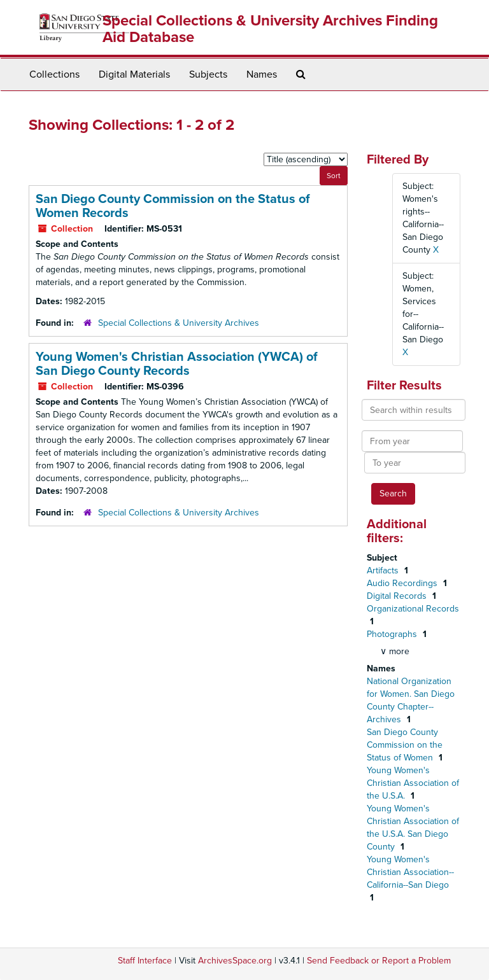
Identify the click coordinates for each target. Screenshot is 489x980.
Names (262, 74)
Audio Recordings (403, 583)
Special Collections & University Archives (179, 323)
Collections (54, 74)
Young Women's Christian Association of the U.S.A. (413, 783)
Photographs (393, 634)
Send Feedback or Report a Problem (379, 961)
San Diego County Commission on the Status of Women (405, 745)
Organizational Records (413, 609)
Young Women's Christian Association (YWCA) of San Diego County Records (177, 364)
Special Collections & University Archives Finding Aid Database (270, 29)
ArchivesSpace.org (235, 961)
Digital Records (398, 596)
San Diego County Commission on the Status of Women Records (173, 206)
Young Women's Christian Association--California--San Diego (410, 872)
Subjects (208, 74)
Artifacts (384, 570)
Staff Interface (145, 961)
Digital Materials (134, 74)
